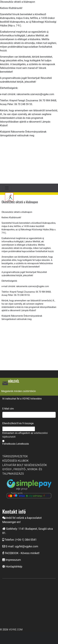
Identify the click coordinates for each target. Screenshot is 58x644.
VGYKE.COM (16, 630)
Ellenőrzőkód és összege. (18, 423)
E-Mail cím (8, 409)
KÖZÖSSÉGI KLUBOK (15, 461)
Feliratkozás (9, 444)
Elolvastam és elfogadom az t (25, 435)
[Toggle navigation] (7, 188)
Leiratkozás (23, 444)
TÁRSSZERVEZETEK (15, 456)
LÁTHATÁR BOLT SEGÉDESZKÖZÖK (25, 465)
